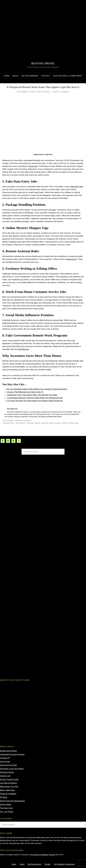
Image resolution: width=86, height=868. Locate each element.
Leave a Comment (61, 92)
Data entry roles (77, 187)
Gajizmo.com (5, 776)
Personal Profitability (8, 794)
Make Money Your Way (9, 787)
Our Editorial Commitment (64, 864)
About (22, 864)
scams (80, 300)
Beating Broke (43, 63)
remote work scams (51, 423)
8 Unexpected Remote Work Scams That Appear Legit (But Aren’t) (43, 87)
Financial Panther (7, 772)
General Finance (23, 421)
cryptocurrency (71, 259)
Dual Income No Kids (8, 765)
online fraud (34, 423)
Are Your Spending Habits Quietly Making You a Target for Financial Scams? (37, 389)
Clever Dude (5, 762)
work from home (71, 423)
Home (14, 864)
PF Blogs (4, 797)
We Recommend (34, 864)
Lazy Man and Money (9, 783)
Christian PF (5, 758)
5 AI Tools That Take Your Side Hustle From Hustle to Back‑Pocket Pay (35, 401)
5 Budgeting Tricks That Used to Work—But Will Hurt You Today (32, 395)
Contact (47, 864)
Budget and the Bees (8, 751)
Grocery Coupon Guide (9, 779)
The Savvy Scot (6, 808)
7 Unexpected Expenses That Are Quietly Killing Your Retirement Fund (35, 398)
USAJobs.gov (23, 349)
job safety (21, 423)
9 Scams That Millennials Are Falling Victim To (25, 392)
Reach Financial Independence (12, 801)
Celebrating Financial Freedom (12, 754)
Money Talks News (7, 790)
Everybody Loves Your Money (12, 769)
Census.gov (33, 166)
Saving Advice (6, 804)
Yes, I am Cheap (7, 812)
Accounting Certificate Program (43, 855)
